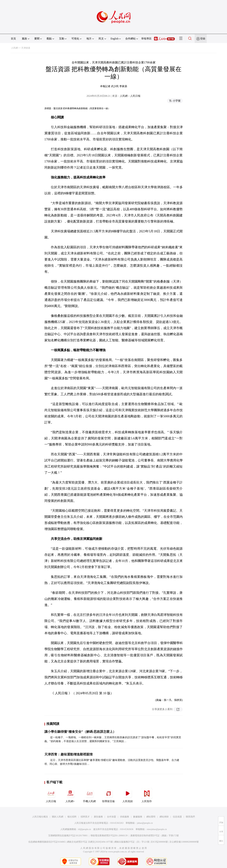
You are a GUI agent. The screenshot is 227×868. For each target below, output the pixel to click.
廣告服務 (98, 817)
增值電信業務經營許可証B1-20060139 (109, 836)
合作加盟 (111, 817)
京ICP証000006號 (159, 842)
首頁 (13, 39)
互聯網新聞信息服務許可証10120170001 (68, 836)
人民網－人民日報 (130, 96)
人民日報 (51, 795)
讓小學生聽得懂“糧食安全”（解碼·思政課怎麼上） (80, 732)
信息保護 (177, 817)
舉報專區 (146, 39)
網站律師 (164, 817)
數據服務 (138, 817)
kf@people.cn (85, 829)
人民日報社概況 (40, 817)
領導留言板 (108, 795)
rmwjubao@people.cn (157, 829)
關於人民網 (58, 817)
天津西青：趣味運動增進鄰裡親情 (69, 754)
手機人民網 (89, 795)
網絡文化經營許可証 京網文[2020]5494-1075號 (90, 842)
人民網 (14, 48)
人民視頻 (128, 795)
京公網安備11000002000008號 (184, 842)
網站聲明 (151, 817)
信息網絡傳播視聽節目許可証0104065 (47, 842)
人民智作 (147, 795)
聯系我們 (190, 817)
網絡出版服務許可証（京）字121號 (132, 842)
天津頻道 (26, 48)
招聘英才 (85, 817)
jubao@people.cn (145, 823)
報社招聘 (72, 817)
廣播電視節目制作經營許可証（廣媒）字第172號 (155, 836)
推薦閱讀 (53, 724)
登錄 (203, 39)
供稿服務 (125, 817)
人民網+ (70, 795)
